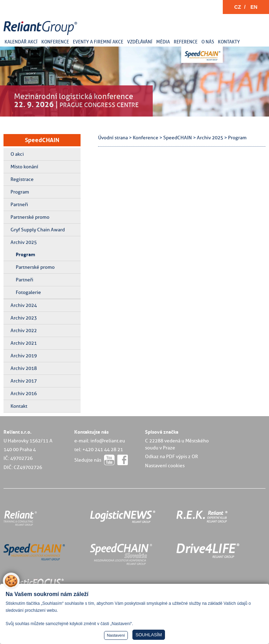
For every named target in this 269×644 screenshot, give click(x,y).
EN (254, 7)
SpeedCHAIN (42, 140)
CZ (238, 7)
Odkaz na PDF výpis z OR (171, 456)
